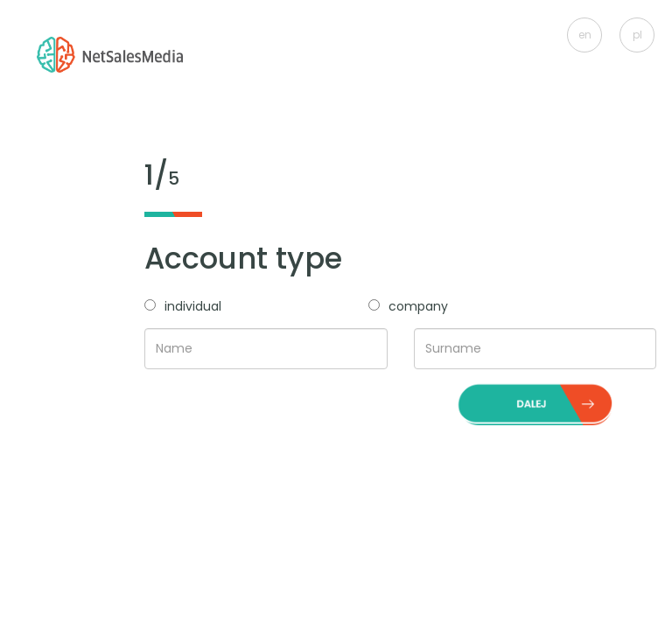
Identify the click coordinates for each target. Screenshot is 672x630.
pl (637, 35)
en (585, 35)
